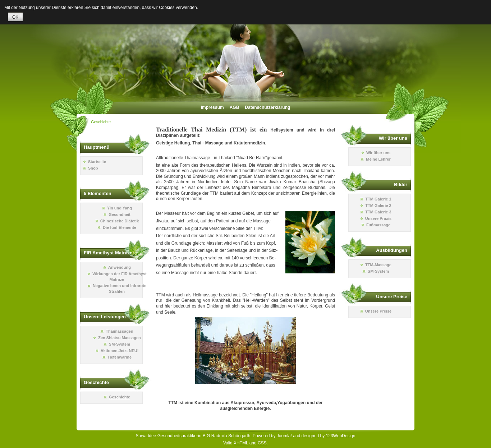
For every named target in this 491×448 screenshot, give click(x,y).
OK (15, 17)
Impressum (212, 107)
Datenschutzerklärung (267, 107)
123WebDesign (341, 436)
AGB (235, 107)
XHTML (241, 443)
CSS (262, 443)
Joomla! (284, 436)
